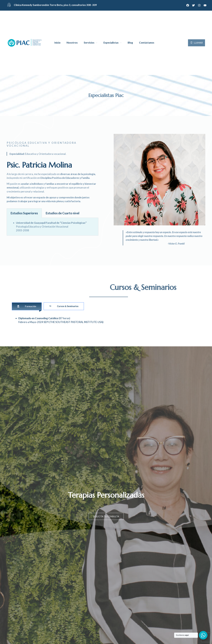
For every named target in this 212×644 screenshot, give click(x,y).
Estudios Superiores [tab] (24, 213)
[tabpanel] (53, 227)
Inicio (57, 43)
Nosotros (72, 43)
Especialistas (111, 43)
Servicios (89, 43)
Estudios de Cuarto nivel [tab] (63, 213)
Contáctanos (147, 43)
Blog (130, 43)
